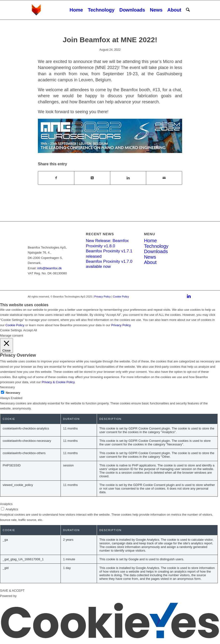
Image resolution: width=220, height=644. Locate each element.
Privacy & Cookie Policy (58, 382)
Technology (156, 246)
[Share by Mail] (164, 178)
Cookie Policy (121, 297)
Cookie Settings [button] (11, 330)
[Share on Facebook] (56, 178)
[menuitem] (76, 10)
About (150, 262)
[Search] (188, 10)
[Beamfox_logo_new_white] (58, 10)
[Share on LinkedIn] (128, 178)
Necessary (13, 393)
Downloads (156, 251)
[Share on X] (92, 178)
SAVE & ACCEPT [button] (12, 591)
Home (150, 241)
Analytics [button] (6, 504)
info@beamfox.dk (50, 268)
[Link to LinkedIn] (189, 297)
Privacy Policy (103, 297)
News (150, 257)
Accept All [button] (30, 330)
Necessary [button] (7, 387)
